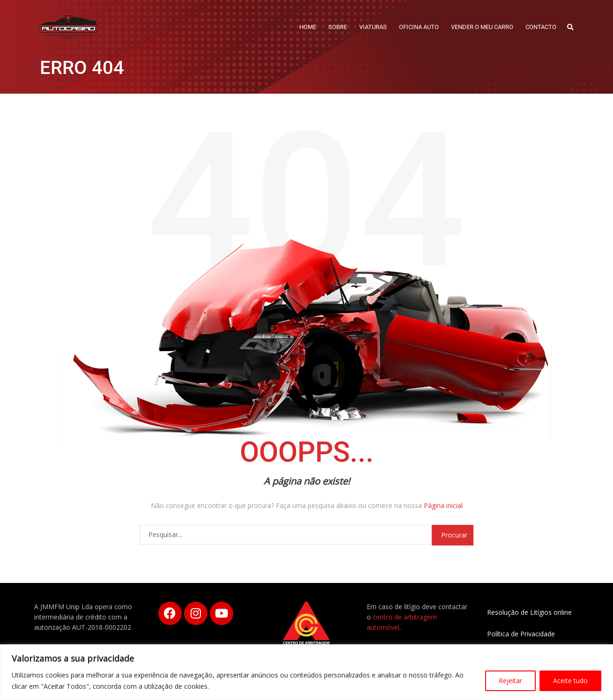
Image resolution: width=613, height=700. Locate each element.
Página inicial (443, 505)
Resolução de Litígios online (529, 612)
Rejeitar (510, 681)
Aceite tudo (570, 681)
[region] (306, 672)
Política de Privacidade (521, 634)
